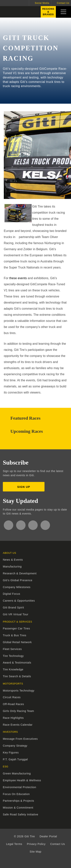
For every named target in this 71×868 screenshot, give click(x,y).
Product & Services (18, 622)
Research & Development (20, 573)
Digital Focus (12, 594)
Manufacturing (12, 567)
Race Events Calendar (18, 725)
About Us (9, 553)
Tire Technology (13, 656)
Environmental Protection (20, 787)
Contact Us (63, 3)
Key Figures (11, 753)
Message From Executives (20, 739)
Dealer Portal (48, 836)
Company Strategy (15, 746)
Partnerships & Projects (18, 801)
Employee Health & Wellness (22, 780)
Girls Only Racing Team (18, 711)
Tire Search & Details (17, 676)
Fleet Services (12, 649)
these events (18, 278)
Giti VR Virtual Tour (16, 614)
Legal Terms (14, 844)
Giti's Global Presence (18, 580)
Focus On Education (16, 794)
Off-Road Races (13, 704)
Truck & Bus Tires (15, 635)
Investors (10, 732)
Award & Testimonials (17, 663)
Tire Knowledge (13, 669)
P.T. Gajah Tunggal (15, 759)
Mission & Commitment (18, 808)
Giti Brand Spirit (13, 608)
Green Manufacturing (17, 773)
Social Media (42, 3)
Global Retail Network (17, 642)
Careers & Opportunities (19, 601)
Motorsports (13, 684)
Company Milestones (17, 587)
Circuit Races (12, 697)
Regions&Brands (48, 12)
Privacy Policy (36, 844)
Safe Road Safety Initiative (21, 814)
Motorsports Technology (19, 691)
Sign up (24, 487)
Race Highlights (13, 718)
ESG (6, 767)
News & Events (13, 560)
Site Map (36, 852)
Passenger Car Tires (16, 628)
